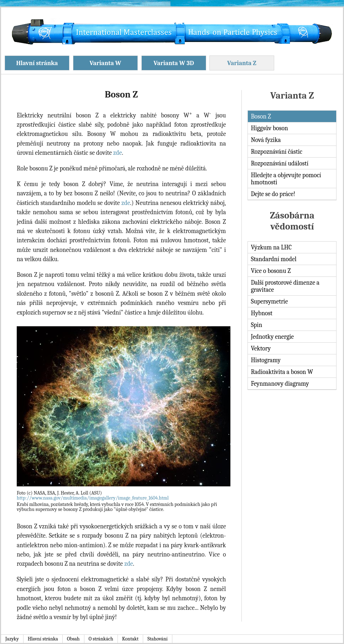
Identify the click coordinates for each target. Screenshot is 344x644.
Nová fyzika (266, 140)
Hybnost (262, 313)
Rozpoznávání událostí (280, 163)
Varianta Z (242, 63)
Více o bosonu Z (271, 271)
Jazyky (12, 639)
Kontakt (130, 639)
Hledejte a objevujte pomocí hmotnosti (286, 179)
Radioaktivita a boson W (282, 372)
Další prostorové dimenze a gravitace (285, 286)
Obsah (73, 639)
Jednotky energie (272, 337)
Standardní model (273, 259)
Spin (256, 325)
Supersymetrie (269, 301)
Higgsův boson (269, 128)
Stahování (158, 639)
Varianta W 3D (174, 63)
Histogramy (265, 360)
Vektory (261, 348)
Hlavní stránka (37, 63)
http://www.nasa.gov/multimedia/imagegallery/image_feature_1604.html (93, 498)
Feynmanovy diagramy (280, 384)
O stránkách (101, 639)
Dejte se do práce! (273, 194)
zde (118, 153)
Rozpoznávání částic (277, 152)
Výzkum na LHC (271, 247)
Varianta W (106, 63)
